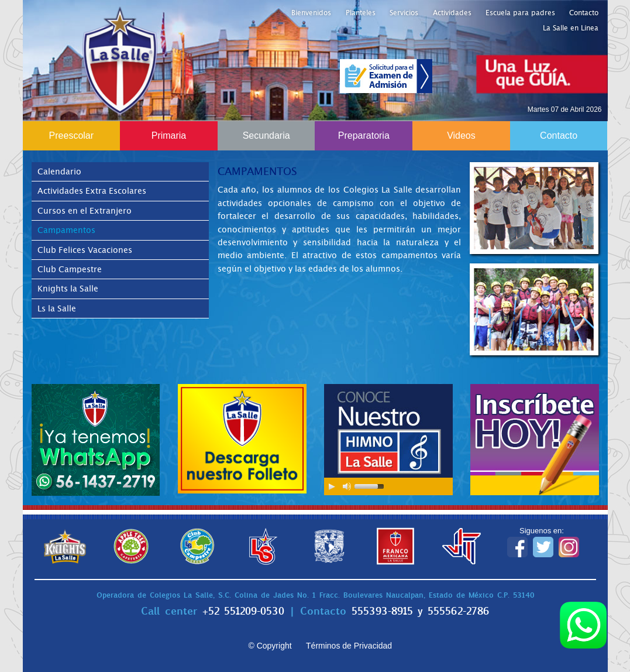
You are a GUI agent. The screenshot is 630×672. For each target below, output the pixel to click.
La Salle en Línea (571, 28)
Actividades (452, 13)
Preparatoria (364, 136)
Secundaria (266, 136)
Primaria (169, 136)
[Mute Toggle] (347, 486)
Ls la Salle (57, 308)
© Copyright (270, 646)
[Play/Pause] (332, 486)
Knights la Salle (68, 289)
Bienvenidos (311, 13)
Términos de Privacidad (349, 646)
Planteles (361, 13)
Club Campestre (70, 269)
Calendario (59, 172)
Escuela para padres (520, 13)
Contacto (584, 13)
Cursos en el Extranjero (85, 211)
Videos (461, 136)
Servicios (404, 13)
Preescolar (71, 136)
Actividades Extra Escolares (92, 191)
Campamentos (66, 230)
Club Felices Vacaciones (85, 250)
